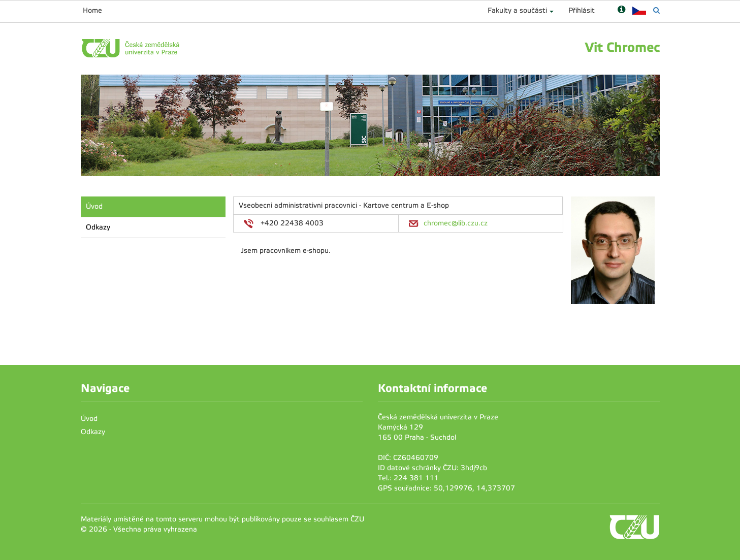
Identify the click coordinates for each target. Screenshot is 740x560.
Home (92, 10)
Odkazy (98, 227)
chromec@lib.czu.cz (456, 223)
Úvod (94, 206)
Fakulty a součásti (517, 10)
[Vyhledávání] (656, 10)
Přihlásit (582, 10)
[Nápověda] (621, 10)
